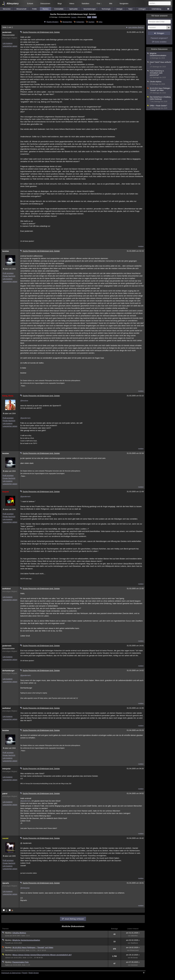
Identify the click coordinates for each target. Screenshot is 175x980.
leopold (6, 492)
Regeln (25, 973)
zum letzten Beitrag (136, 27)
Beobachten (67, 22)
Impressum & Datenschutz (11, 973)
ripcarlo (6, 883)
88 (37, 958)
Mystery (46, 9)
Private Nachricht (9, 276)
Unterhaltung (156, 9)
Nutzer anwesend (159, 16)
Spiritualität (73, 9)
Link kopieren (8, 43)
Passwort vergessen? (159, 38)
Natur (130, 9)
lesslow (6, 251)
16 (38, 950)
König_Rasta (8, 396)
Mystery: (9, 933)
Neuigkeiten (124, 4)
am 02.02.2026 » (133, 940)
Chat (99, 4)
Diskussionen (45, 4)
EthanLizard (134, 950)
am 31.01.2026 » (133, 933)
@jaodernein (25, 418)
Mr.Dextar (134, 958)
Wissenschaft (21, 9)
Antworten (80, 22)
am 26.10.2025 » (133, 955)
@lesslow (24, 401)
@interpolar (25, 888)
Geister (74, 17)
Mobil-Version (34, 973)
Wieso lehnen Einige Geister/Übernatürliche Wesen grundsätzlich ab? (42, 955)
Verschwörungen (90, 9)
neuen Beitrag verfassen (74, 919)
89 (40, 958)
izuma (7, 936)
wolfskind (6, 589)
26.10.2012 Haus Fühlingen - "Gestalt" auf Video (33, 947)
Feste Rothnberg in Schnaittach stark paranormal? (159, 74)
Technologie (106, 9)
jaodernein (7, 32)
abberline (134, 936)
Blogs (60, 4)
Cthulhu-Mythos (19, 933)
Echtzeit (30, 4)
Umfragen (142, 9)
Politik (34, 9)
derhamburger (8, 671)
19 (45, 950)
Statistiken (85, 4)
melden (141, 246)
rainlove (8, 958)
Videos (72, 4)
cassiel (5, 838)
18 (43, 950)
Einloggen (160, 33)
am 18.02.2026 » (133, 947)
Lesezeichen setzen (10, 46)
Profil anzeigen (8, 273)
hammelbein (9, 950)
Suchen (91, 22)
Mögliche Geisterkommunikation (26, 940)
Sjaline (8, 965)
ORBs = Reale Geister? (159, 107)
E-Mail (94, 17)
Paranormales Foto (21, 962)
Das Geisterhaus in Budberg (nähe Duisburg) (159, 99)
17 (40, 950)
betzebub (134, 965)
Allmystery (13, 4)
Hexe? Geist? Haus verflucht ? (159, 65)
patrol (5, 794)
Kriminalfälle (59, 9)
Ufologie (119, 9)
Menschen (7, 9)
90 (42, 958)
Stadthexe (134, 943)
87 (35, 958)
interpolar (6, 769)
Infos (100, 22)
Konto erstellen (161, 42)
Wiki (111, 4)
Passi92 (8, 943)
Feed (89, 17)
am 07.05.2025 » (133, 962)
